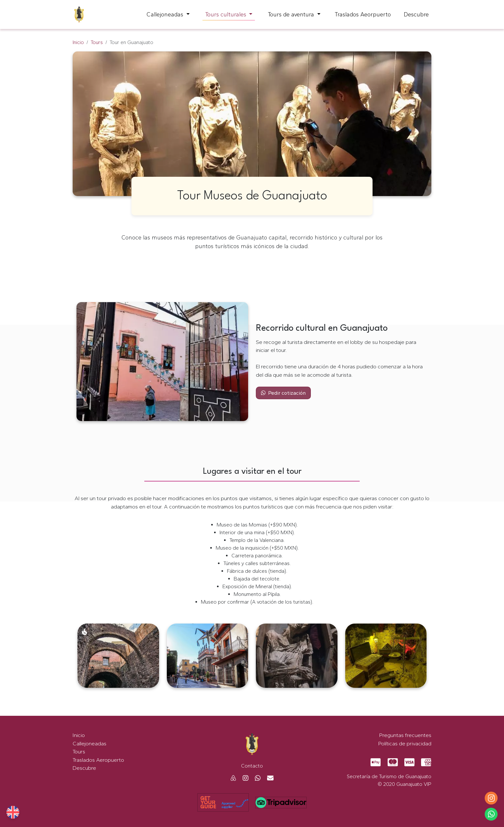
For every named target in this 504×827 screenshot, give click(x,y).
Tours (97, 42)
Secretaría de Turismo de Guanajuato (389, 776)
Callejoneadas (90, 743)
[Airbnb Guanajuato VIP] (233, 778)
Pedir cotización (283, 393)
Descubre (416, 14)
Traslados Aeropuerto (98, 760)
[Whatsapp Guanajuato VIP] (255, 778)
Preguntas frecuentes (405, 735)
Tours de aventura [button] (292, 14)
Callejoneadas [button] (166, 14)
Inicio (78, 42)
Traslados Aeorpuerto (363, 14)
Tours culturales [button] (226, 14)
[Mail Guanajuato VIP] (268, 778)
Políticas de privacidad (405, 743)
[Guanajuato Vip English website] (13, 812)
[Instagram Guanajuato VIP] (243, 778)
